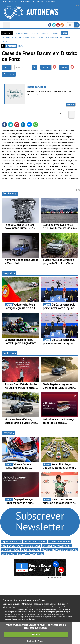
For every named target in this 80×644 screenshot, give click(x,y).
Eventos (8, 433)
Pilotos (46, 549)
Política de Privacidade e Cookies (30, 600)
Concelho (9, 74)
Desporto (9, 273)
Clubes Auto (36, 553)
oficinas (35, 33)
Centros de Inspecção (14, 553)
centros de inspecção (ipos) (50, 37)
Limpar (7, 67)
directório (11, 46)
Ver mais (71, 105)
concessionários (22, 33)
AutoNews (10, 193)
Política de (36, 641)
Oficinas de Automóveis (57, 545)
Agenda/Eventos (12, 541)
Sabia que (10, 353)
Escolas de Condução (65, 549)
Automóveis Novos (35, 541)
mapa (21, 46)
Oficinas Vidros (30, 549)
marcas (68, 37)
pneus (64, 33)
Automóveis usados (29, 545)
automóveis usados (50, 33)
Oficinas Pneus (10, 549)
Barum (46, 67)
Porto (64, 67)
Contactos (8, 600)
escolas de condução (25, 37)
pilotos (5, 41)
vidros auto (7, 37)
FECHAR (36, 635)
